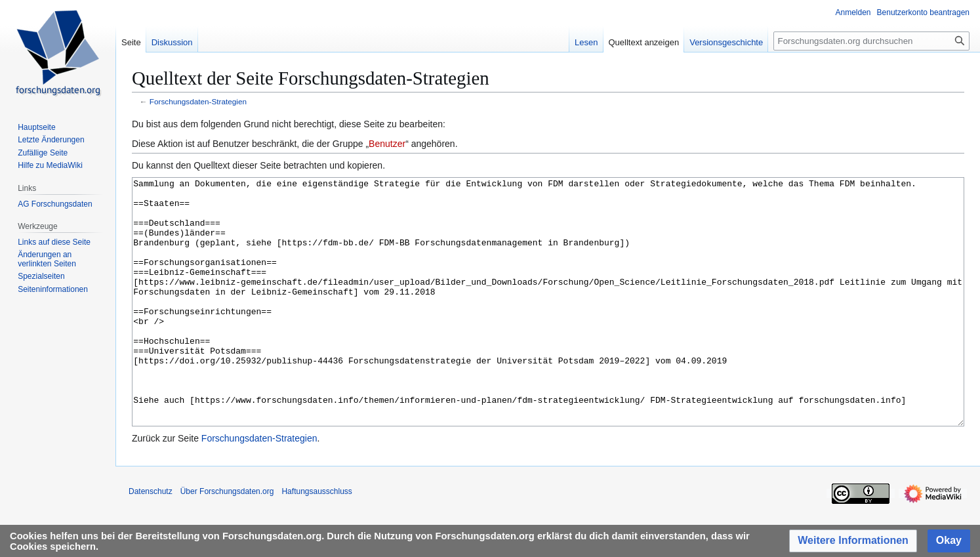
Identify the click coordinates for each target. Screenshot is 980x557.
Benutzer (387, 144)
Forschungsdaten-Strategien (198, 101)
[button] (853, 541)
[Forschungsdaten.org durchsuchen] (871, 41)
